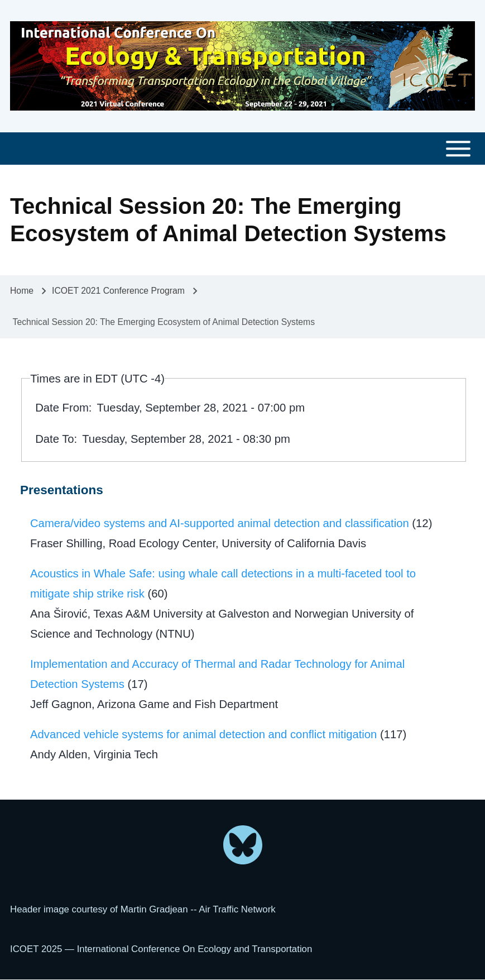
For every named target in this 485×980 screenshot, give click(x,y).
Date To (54, 439)
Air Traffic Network (237, 909)
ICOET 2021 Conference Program (118, 291)
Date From (62, 408)
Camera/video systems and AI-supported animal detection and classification (220, 523)
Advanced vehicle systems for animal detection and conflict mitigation (203, 734)
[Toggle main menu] (242, 149)
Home (22, 291)
